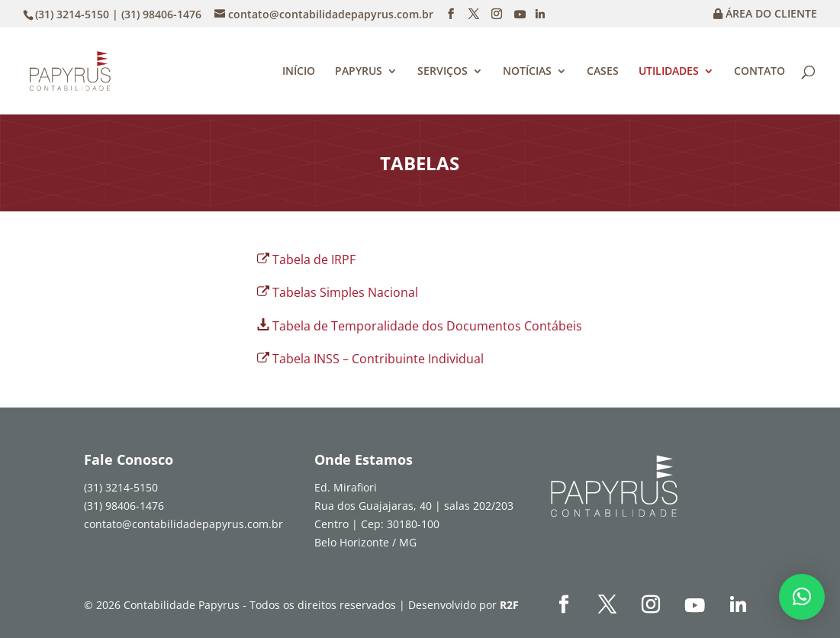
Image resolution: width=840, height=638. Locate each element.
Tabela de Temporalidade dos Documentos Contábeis (427, 326)
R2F (509, 605)
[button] (802, 597)
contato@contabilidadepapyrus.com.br (183, 524)
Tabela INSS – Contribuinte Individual (378, 359)
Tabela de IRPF (314, 259)
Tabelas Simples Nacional (345, 292)
